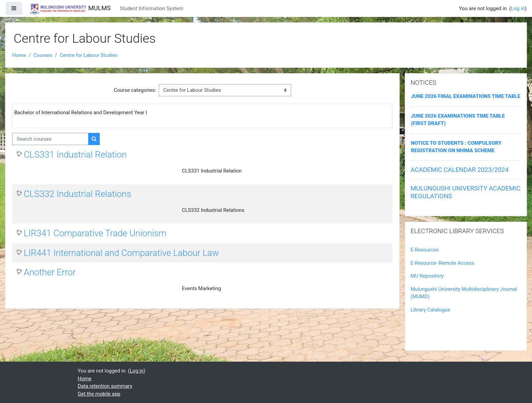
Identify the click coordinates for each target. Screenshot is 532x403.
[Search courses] (50, 139)
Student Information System (151, 8)
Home (19, 55)
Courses (43, 55)
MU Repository (427, 276)
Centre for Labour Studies (89, 55)
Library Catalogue (430, 310)
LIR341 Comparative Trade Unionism (95, 233)
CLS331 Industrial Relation (75, 155)
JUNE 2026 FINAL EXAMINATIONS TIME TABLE (465, 96)
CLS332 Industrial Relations (78, 194)
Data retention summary (105, 386)
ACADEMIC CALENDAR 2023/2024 (460, 170)
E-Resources (425, 250)
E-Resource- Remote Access (442, 263)
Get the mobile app (99, 394)
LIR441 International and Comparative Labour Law (121, 253)
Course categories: (135, 90)
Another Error (50, 272)
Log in (518, 8)
